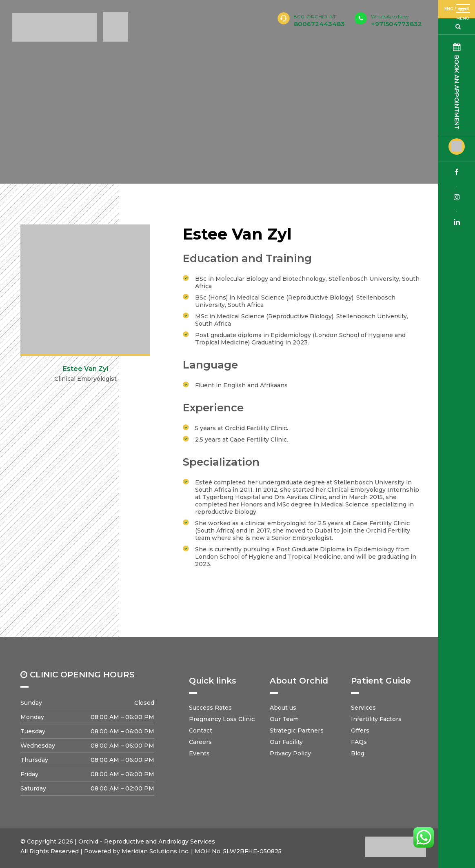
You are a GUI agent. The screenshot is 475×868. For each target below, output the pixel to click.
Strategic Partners (297, 730)
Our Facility (286, 742)
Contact (201, 730)
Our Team (284, 719)
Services (363, 708)
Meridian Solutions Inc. (155, 851)
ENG (449, 9)
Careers (200, 742)
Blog (358, 753)
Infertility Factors (376, 719)
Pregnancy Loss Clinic (222, 719)
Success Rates (210, 708)
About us (283, 708)
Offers (360, 730)
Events (199, 753)
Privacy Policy (290, 753)
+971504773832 (396, 21)
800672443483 (319, 24)
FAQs (359, 742)
